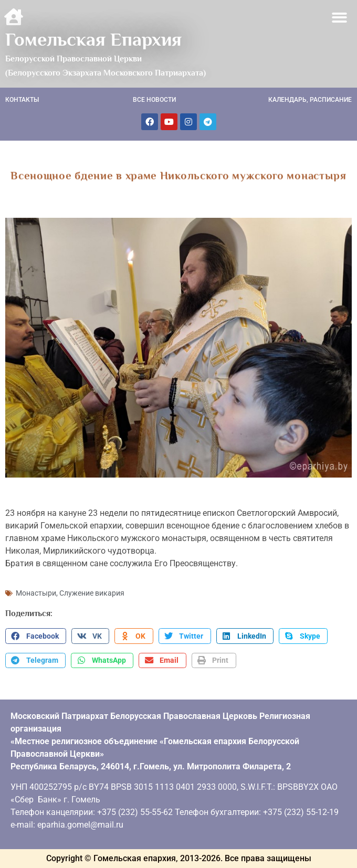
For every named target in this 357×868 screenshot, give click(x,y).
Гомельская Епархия (93, 39)
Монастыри (36, 593)
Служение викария (92, 593)
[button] (340, 18)
